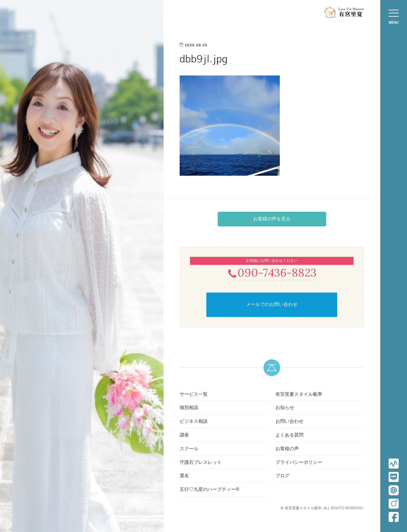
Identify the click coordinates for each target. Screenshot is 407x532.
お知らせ (285, 408)
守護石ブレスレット (201, 463)
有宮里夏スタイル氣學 (299, 395)
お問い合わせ (289, 422)
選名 (184, 477)
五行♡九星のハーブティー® (209, 490)
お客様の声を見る (272, 219)
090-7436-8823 (272, 273)
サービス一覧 (194, 395)
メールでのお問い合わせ (272, 305)
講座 (184, 435)
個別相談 (189, 408)
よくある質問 (289, 435)
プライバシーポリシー (299, 463)
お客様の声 (287, 449)
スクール (189, 449)
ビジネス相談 (194, 422)
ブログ (282, 477)
